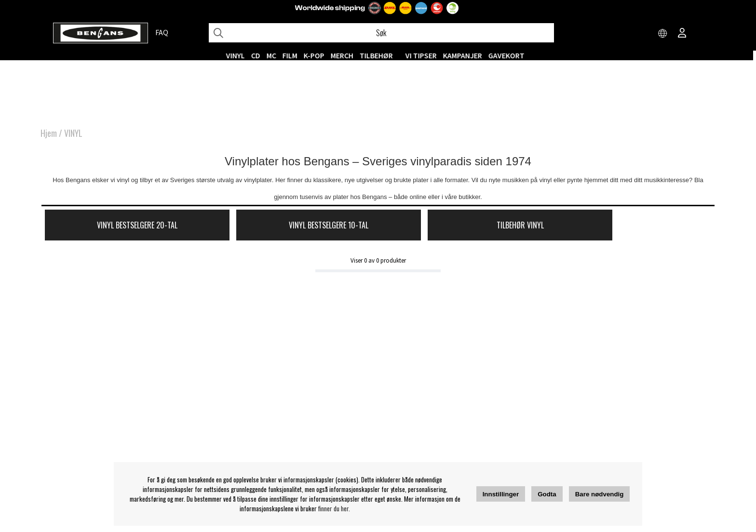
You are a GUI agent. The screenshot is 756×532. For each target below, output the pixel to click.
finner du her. (334, 508)
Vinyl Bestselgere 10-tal (290, 227)
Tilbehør (379, 55)
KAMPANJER (466, 55)
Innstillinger (501, 494)
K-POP (317, 55)
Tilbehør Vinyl (456, 227)
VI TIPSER (424, 55)
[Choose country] (663, 34)
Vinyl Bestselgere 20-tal (124, 227)
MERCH (345, 55)
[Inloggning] (682, 34)
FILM (293, 55)
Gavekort (509, 55)
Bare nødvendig (600, 494)
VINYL (238, 55)
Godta (547, 494)
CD (259, 55)
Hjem (49, 135)
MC (274, 55)
